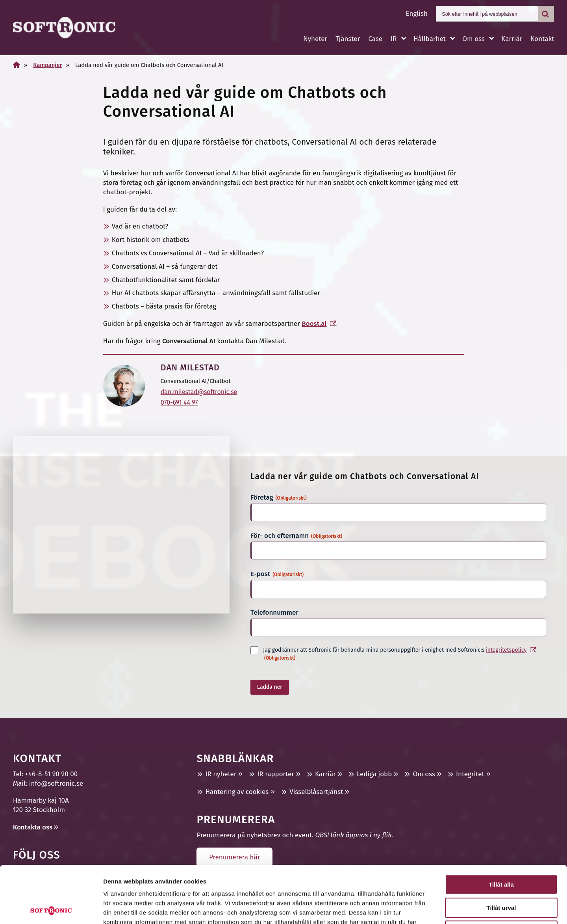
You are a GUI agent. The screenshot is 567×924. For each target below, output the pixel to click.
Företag (279, 497)
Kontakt (542, 39)
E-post (277, 574)
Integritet (470, 774)
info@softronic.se (56, 784)
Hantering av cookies (237, 792)
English (417, 14)
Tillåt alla (501, 828)
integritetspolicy (506, 650)
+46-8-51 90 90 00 (52, 774)
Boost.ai (314, 324)
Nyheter (315, 39)
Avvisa (501, 874)
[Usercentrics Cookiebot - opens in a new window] (51, 909)
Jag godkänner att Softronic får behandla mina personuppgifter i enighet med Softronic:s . (400, 654)
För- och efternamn (296, 536)
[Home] (17, 65)
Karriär (512, 39)
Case (375, 39)
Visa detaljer (428, 908)
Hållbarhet (430, 39)
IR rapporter (275, 774)
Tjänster (348, 39)
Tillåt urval (501, 851)
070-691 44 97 (179, 403)
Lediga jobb (374, 774)
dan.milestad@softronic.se (199, 392)
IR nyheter (221, 774)
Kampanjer (47, 65)
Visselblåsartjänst (316, 792)
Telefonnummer (274, 613)
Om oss (473, 39)
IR (394, 39)
